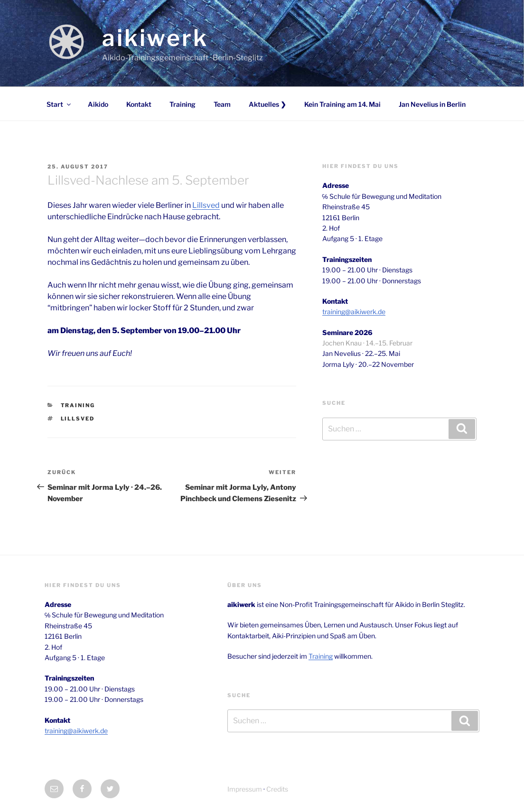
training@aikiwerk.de (354, 312)
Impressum (245, 789)
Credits (277, 789)
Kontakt (139, 104)
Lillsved (206, 205)
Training (182, 104)
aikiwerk (155, 38)
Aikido (98, 104)
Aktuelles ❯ (267, 104)
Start (59, 104)
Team (222, 104)
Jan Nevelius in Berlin (432, 104)
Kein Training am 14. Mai (342, 104)
